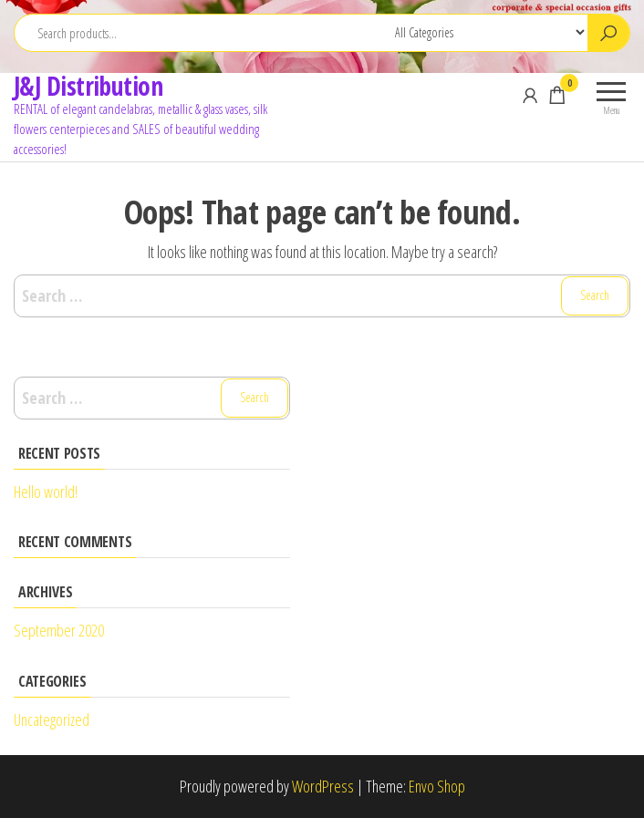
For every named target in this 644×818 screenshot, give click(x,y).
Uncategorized (52, 720)
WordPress (323, 786)
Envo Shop (437, 786)
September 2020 (59, 630)
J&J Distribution (88, 86)
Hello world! (46, 492)
